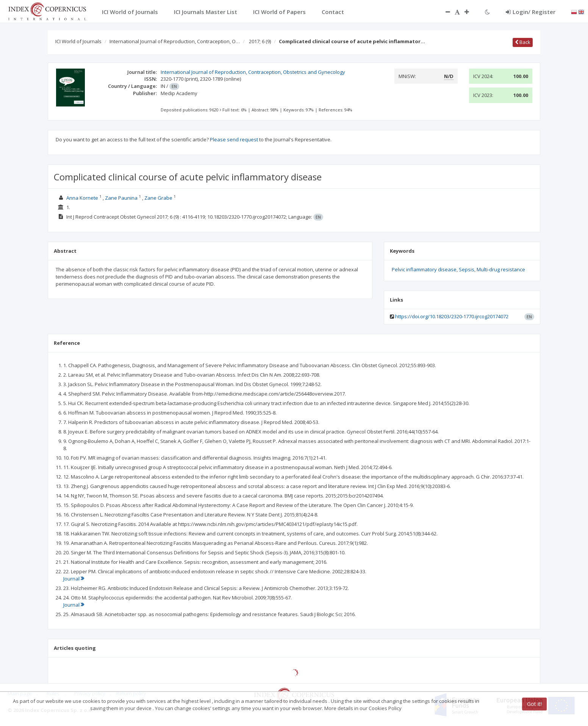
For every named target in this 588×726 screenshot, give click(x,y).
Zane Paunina (121, 198)
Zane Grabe (158, 198)
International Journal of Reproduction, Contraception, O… (175, 41)
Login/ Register (531, 12)
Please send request (234, 139)
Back (523, 42)
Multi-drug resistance (501, 269)
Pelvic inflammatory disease (424, 269)
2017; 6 (260, 41)
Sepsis (467, 269)
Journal (74, 579)
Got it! (534, 704)
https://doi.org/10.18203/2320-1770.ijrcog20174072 (452, 316)
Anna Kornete (82, 198)
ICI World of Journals (78, 41)
